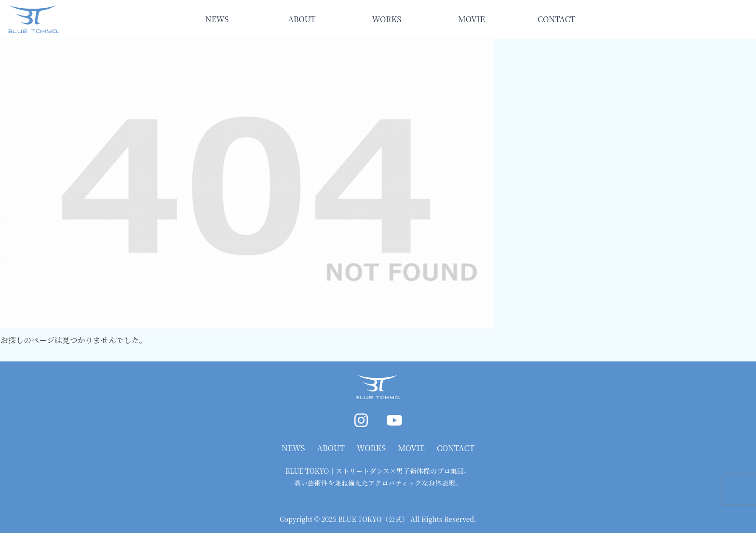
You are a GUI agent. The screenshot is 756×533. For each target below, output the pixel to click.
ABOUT (331, 448)
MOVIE (412, 448)
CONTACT (456, 448)
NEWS (293, 448)
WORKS (371, 448)
